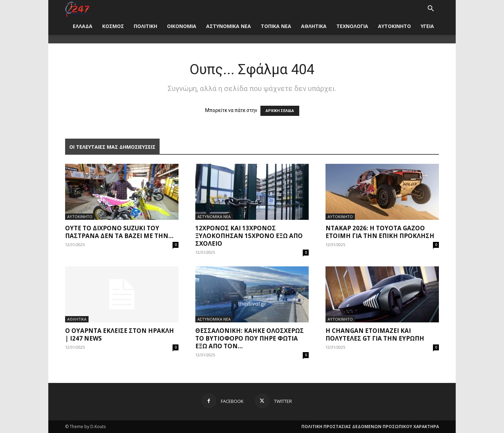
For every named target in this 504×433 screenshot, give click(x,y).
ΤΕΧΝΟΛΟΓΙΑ (352, 26)
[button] (430, 9)
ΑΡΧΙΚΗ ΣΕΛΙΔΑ (280, 111)
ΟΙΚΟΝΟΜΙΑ (182, 26)
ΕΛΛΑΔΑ (83, 26)
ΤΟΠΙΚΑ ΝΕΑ (276, 26)
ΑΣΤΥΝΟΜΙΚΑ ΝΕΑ (229, 26)
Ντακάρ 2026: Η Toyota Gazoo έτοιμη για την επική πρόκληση (380, 232)
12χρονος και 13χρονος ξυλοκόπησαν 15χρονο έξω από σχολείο (249, 236)
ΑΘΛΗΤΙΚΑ (314, 26)
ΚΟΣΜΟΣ (113, 26)
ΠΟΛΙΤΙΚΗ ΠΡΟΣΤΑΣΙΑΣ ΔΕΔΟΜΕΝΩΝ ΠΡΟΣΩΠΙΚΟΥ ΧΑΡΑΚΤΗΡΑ (370, 427)
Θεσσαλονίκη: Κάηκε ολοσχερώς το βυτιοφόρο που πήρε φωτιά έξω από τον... (250, 338)
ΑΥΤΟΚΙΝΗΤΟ (394, 26)
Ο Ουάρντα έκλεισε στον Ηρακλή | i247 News (120, 334)
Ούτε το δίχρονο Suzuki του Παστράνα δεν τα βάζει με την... (119, 232)
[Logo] (77, 9)
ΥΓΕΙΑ (427, 26)
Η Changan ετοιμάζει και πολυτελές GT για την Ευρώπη (375, 334)
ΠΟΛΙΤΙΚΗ (145, 26)
